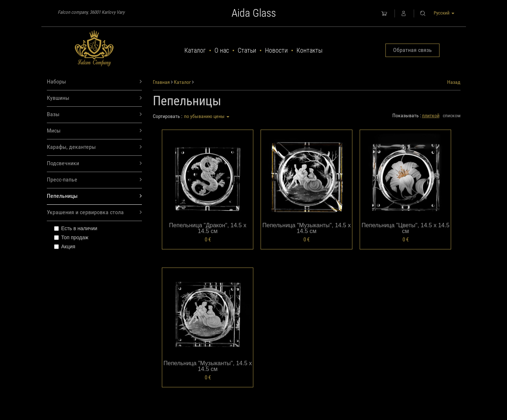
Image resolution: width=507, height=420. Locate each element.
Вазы (95, 115)
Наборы (95, 82)
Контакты (310, 50)
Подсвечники (95, 164)
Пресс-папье (95, 180)
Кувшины (95, 98)
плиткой (431, 115)
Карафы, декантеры (95, 147)
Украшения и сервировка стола (95, 213)
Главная (161, 82)
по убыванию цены (207, 116)
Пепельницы (95, 196)
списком (452, 115)
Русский (444, 13)
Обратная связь (412, 50)
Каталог (195, 50)
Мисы (95, 131)
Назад (454, 82)
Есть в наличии (76, 228)
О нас (222, 50)
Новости (276, 50)
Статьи (247, 50)
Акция (65, 246)
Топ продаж (71, 237)
